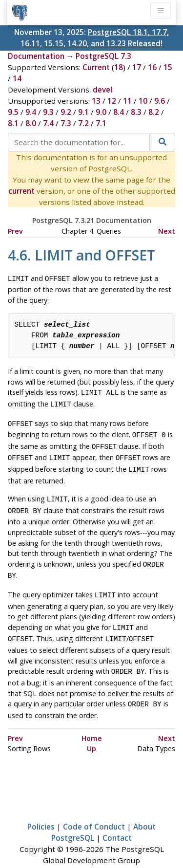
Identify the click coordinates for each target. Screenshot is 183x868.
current (21, 191)
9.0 (101, 112)
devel (102, 90)
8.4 (119, 112)
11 (127, 101)
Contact (117, 821)
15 (168, 67)
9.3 (48, 112)
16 (152, 67)
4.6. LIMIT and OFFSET (81, 255)
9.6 (160, 101)
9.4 (31, 112)
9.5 (13, 112)
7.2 (83, 123)
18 (119, 67)
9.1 (83, 112)
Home (92, 722)
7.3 (66, 123)
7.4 (48, 123)
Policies (41, 810)
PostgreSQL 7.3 (103, 56)
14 (17, 78)
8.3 (136, 112)
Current (96, 67)
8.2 (154, 112)
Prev (15, 231)
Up (91, 732)
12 (112, 101)
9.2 (66, 112)
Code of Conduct (94, 810)
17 (137, 67)
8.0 (31, 123)
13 (96, 101)
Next (167, 231)
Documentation (36, 56)
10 (143, 101)
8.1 (13, 123)
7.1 (101, 123)
